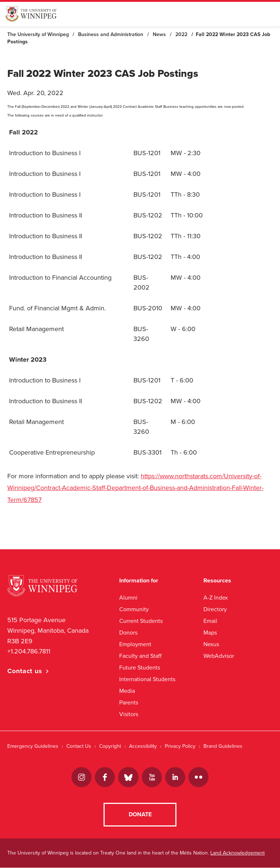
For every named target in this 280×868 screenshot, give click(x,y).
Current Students (141, 621)
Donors (128, 633)
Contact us (25, 671)
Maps (210, 633)
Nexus (211, 644)
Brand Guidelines (223, 746)
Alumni (128, 598)
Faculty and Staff (140, 656)
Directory (215, 609)
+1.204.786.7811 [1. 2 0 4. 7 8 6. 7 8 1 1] (29, 651)
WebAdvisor (219, 656)
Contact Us (79, 746)
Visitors (129, 714)
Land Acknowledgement (238, 853)
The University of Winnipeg (38, 34)
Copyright (110, 746)
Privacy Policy (180, 746)
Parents (129, 702)
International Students (147, 679)
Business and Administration (111, 34)
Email (210, 621)
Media (127, 691)
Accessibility (143, 746)
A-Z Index (216, 598)
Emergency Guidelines (33, 746)
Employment (135, 644)
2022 (181, 34)
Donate (140, 815)
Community (134, 609)
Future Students (140, 667)
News (159, 34)
